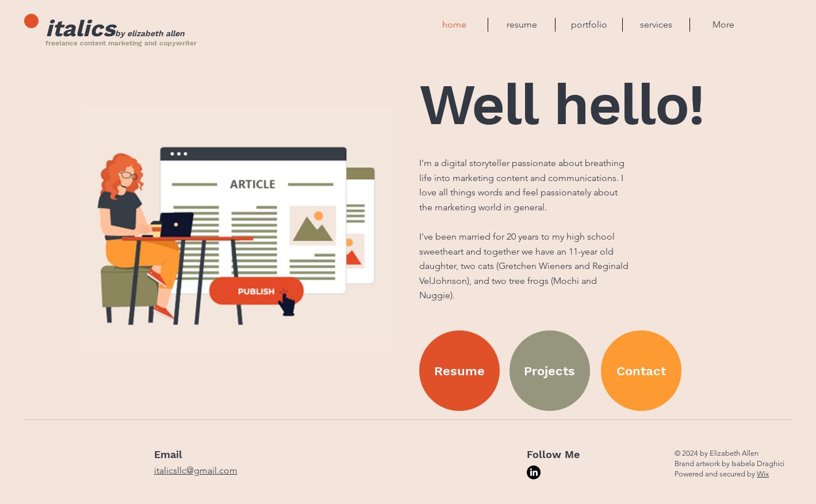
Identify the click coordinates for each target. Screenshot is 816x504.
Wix (763, 474)
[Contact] (641, 371)
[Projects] (550, 371)
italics (80, 28)
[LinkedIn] (534, 472)
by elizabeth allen (150, 33)
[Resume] (459, 371)
